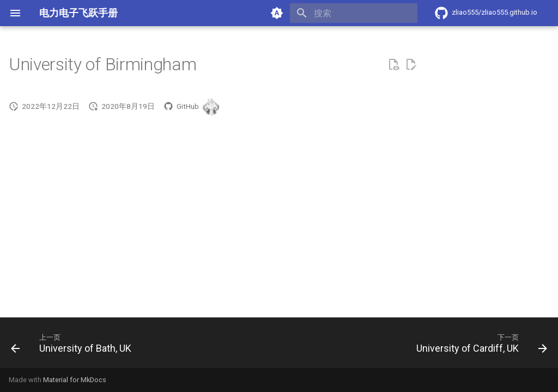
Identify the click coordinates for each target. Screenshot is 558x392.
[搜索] (354, 13)
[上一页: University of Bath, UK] (74, 346)
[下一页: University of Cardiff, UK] (479, 346)
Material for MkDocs (75, 380)
